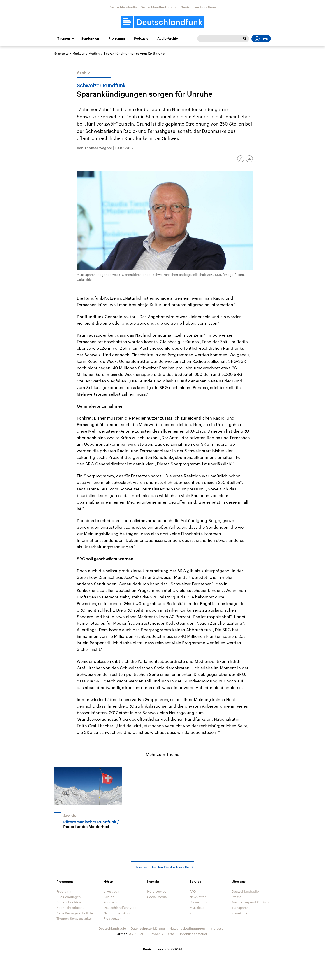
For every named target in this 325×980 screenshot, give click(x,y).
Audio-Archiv (168, 38)
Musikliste (197, 908)
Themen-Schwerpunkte (74, 918)
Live (261, 39)
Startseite (61, 53)
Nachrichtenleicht (70, 908)
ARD (132, 934)
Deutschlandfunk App (120, 908)
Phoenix (157, 934)
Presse (237, 897)
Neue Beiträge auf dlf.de (75, 913)
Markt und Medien (86, 53)
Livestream (112, 891)
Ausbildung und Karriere (250, 902)
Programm (117, 38)
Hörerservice (157, 891)
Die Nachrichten (69, 902)
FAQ (193, 891)
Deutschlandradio (123, 7)
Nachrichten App (117, 913)
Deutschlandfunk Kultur (159, 7)
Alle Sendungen (69, 897)
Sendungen (90, 38)
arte (171, 934)
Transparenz (241, 908)
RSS (193, 913)
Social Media (157, 897)
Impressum (218, 928)
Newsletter (198, 897)
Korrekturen (241, 913)
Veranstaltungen (202, 902)
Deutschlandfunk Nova (198, 7)
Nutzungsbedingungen (187, 928)
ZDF (143, 934)
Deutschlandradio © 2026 (163, 949)
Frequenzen (113, 918)
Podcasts (141, 38)
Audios (109, 897)
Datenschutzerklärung (148, 928)
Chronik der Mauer (193, 934)
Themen (64, 38)
